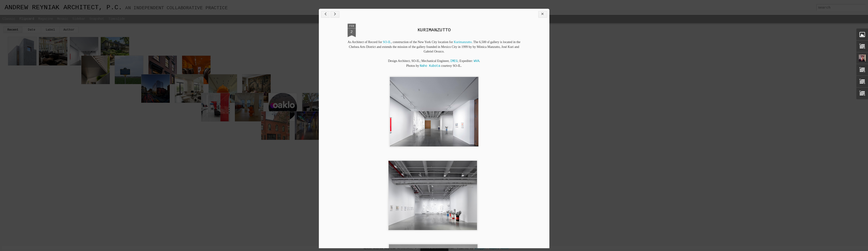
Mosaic (63, 19)
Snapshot (97, 19)
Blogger (481, 248)
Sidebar (79, 19)
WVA (477, 61)
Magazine (46, 19)
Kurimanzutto (463, 42)
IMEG (454, 61)
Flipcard (27, 19)
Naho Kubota (430, 66)
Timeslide (117, 19)
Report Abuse (499, 248)
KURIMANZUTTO (434, 30)
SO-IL (387, 42)
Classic (9, 19)
